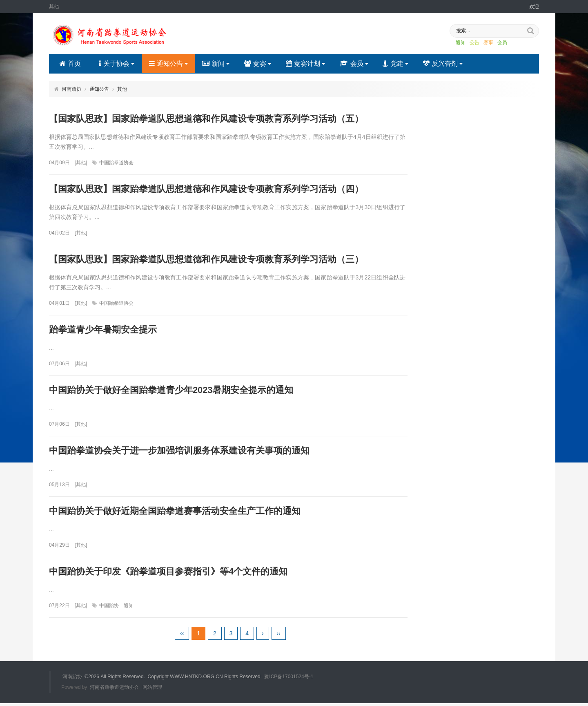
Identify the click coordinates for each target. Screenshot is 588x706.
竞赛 (258, 64)
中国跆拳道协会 (116, 163)
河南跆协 (71, 89)
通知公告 (168, 64)
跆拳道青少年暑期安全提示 (103, 331)
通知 (455, 43)
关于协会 (117, 64)
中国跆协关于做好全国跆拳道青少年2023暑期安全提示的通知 (171, 392)
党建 (396, 64)
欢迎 (534, 7)
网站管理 (152, 690)
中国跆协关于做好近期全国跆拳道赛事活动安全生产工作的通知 (175, 513)
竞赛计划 (306, 64)
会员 (497, 43)
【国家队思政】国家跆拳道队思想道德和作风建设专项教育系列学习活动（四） (206, 189)
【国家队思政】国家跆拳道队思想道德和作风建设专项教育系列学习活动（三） (206, 260)
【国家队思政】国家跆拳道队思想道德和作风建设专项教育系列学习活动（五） (206, 119)
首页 (70, 64)
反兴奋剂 (444, 64)
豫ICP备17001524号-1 (289, 680)
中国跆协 (109, 609)
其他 (122, 89)
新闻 (216, 64)
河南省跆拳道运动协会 (114, 690)
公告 (469, 43)
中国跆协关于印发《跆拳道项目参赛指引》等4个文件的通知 (168, 574)
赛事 (483, 43)
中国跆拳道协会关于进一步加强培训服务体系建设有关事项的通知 (179, 452)
